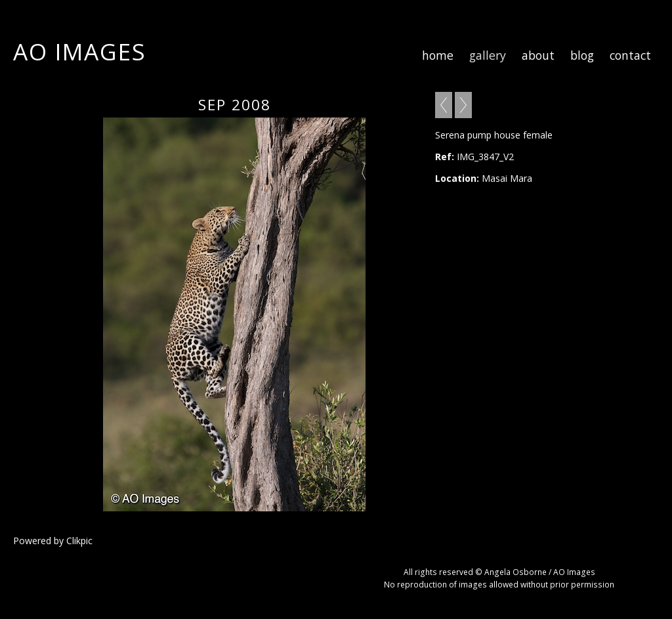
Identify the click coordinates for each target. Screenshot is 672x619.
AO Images (80, 51)
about (538, 55)
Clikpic (79, 541)
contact (630, 55)
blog (582, 55)
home (438, 55)
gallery (488, 55)
